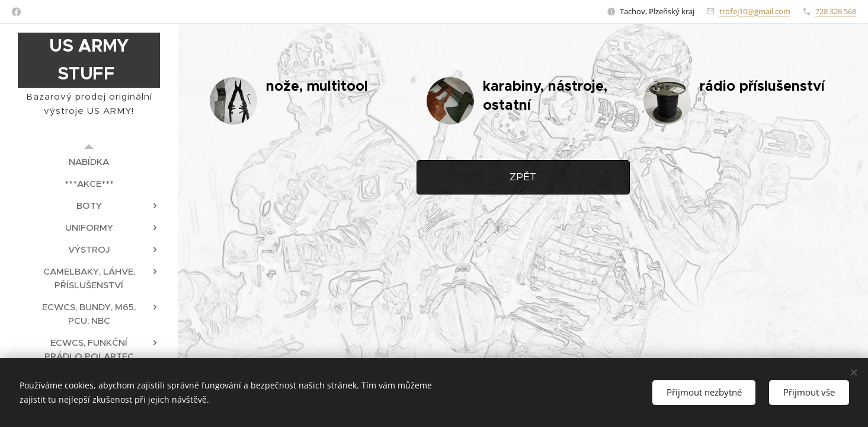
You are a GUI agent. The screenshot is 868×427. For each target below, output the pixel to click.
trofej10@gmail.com (755, 11)
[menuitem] (89, 162)
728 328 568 (836, 11)
